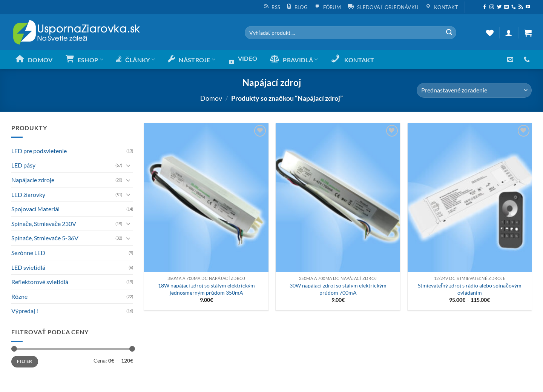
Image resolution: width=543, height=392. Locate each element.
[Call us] (514, 7)
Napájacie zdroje (33, 180)
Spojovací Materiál (35, 209)
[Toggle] (129, 165)
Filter (25, 361)
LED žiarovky (28, 194)
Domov (211, 98)
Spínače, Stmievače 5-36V (45, 238)
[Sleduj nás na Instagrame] (492, 7)
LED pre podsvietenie (39, 151)
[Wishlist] (490, 33)
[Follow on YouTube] (528, 7)
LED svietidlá (28, 267)
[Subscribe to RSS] (521, 7)
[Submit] (449, 33)
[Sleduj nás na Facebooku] (485, 7)
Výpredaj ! (25, 311)
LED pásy (23, 165)
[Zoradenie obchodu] (474, 90)
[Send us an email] (506, 7)
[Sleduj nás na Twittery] (499, 7)
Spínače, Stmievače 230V (44, 224)
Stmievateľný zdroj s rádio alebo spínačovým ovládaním (469, 289)
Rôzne (19, 296)
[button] (471, 4)
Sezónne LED (28, 253)
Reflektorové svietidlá (40, 282)
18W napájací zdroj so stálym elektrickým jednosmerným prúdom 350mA (206, 289)
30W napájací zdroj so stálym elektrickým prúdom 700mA (338, 289)
